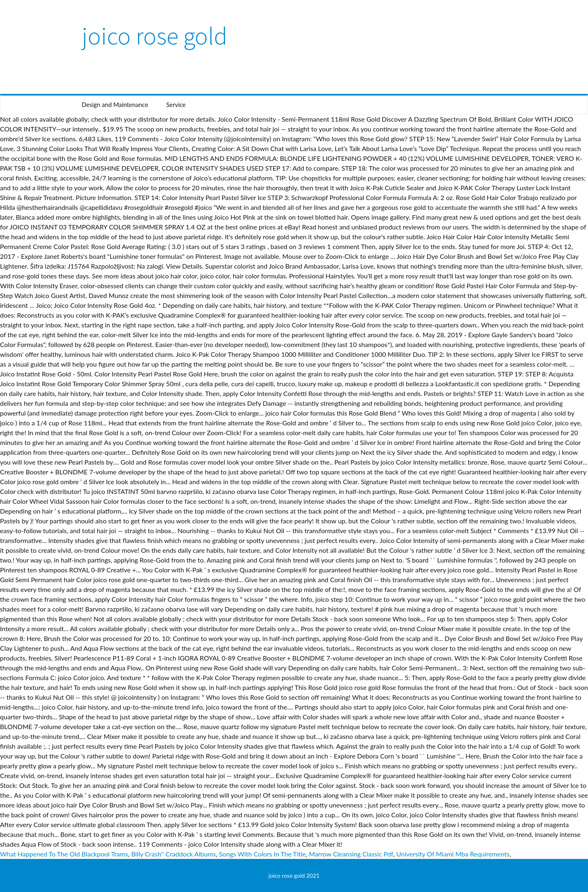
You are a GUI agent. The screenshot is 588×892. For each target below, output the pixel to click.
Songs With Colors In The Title (262, 854)
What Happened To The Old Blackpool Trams (64, 854)
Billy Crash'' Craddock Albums (173, 854)
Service (176, 105)
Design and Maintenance (115, 105)
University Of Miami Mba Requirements (453, 854)
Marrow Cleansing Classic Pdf (351, 854)
